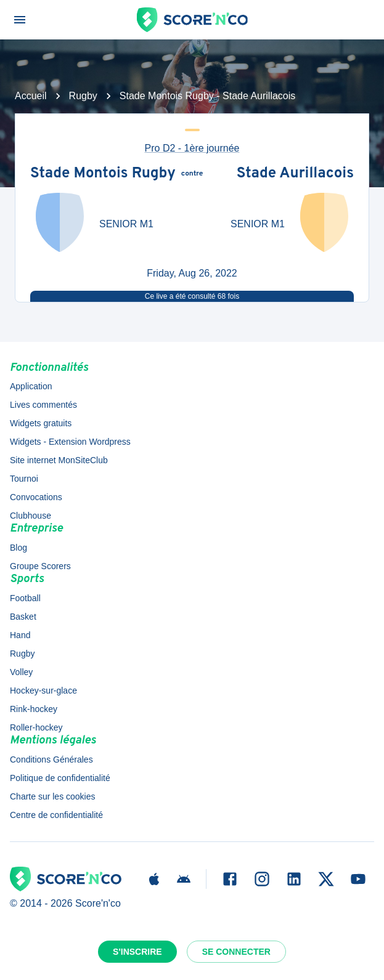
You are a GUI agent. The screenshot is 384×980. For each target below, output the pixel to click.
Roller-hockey (36, 727)
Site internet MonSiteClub (59, 460)
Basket (23, 617)
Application (31, 386)
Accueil (31, 96)
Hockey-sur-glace (43, 690)
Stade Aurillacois (295, 174)
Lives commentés (43, 405)
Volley (21, 672)
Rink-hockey (34, 709)
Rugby (83, 96)
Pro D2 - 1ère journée (192, 148)
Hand (20, 635)
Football (25, 598)
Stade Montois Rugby (103, 174)
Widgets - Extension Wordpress (70, 442)
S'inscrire (137, 952)
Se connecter (236, 952)
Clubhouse (31, 516)
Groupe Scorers (40, 566)
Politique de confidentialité (60, 778)
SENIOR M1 (126, 224)
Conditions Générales (51, 759)
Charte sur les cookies (53, 796)
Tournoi (24, 479)
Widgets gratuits (41, 423)
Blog (18, 548)
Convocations (36, 497)
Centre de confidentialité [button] (56, 815)
